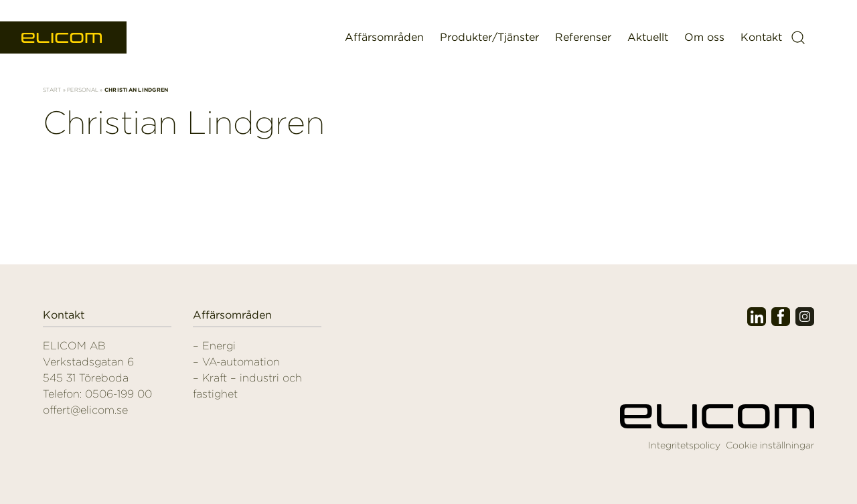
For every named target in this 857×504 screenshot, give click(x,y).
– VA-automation (236, 362)
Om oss (704, 37)
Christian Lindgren (184, 122)
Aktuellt (648, 37)
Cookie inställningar (770, 445)
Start (52, 90)
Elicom (63, 38)
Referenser (583, 37)
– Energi (214, 346)
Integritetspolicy (684, 445)
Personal (83, 90)
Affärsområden (384, 37)
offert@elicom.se (85, 410)
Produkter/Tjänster (489, 37)
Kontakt (761, 37)
